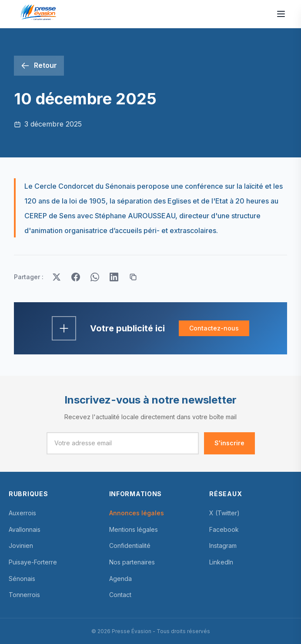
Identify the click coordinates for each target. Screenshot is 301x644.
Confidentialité (130, 546)
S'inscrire (229, 443)
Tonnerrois (24, 595)
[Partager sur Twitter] (57, 277)
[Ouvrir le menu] (281, 14)
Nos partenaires (132, 562)
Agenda (120, 579)
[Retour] (39, 66)
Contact (120, 595)
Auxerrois (22, 513)
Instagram (223, 546)
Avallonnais (25, 529)
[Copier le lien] (133, 277)
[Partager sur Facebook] (76, 277)
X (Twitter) (224, 513)
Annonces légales (137, 513)
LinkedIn (221, 562)
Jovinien (21, 546)
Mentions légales (134, 529)
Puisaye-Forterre (33, 562)
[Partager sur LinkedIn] (114, 277)
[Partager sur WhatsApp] (95, 277)
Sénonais (22, 579)
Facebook (224, 529)
